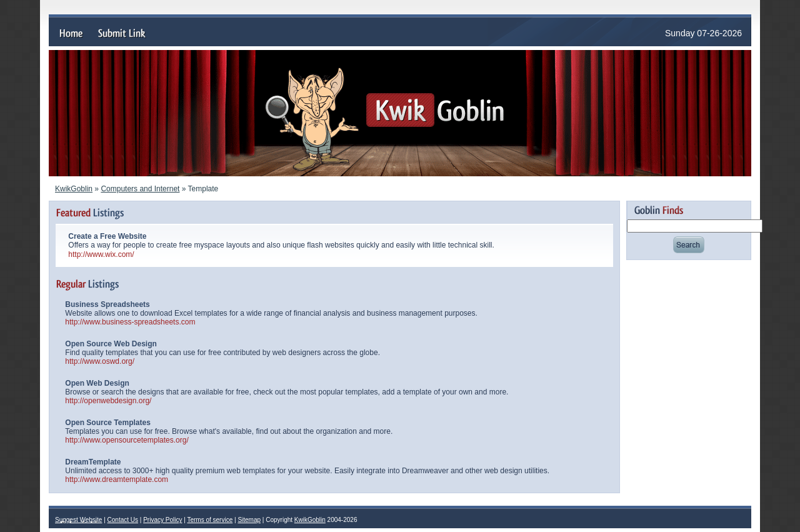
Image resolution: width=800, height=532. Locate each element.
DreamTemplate (93, 462)
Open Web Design (97, 383)
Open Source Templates (107, 423)
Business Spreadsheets (107, 304)
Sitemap (249, 520)
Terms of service (210, 520)
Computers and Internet (140, 189)
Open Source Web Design (111, 344)
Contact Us (123, 520)
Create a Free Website (107, 236)
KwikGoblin (74, 189)
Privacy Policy (162, 520)
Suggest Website (78, 520)
